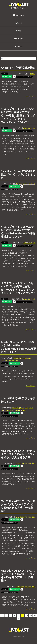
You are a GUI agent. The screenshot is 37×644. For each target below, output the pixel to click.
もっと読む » (31, 96)
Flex (20, 184)
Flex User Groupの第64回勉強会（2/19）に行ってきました (18, 174)
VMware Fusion (20, 410)
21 (35, 615)
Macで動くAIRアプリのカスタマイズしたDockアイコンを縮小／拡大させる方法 (18, 454)
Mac (3, 410)
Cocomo (11, 361)
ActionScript (28, 128)
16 (14, 615)
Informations (19, 15)
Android (33, 74)
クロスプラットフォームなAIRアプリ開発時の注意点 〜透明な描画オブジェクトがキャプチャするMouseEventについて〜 (18, 115)
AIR (34, 128)
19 (27, 615)
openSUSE (10, 410)
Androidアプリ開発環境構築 (18, 68)
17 (18, 615)
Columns (19, 39)
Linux (31, 408)
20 (31, 615)
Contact (18, 47)
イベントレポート (29, 184)
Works (18, 23)
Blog (18, 31)
